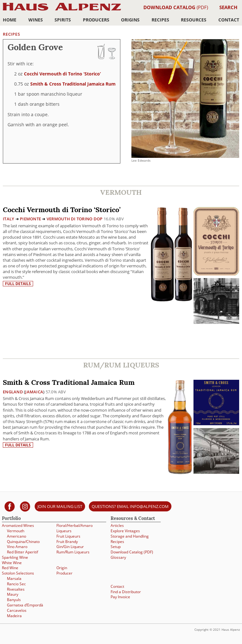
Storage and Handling (130, 536)
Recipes (160, 20)
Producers (96, 20)
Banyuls (14, 600)
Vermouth (16, 531)
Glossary (118, 557)
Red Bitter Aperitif (23, 552)
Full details (18, 284)
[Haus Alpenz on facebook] (10, 506)
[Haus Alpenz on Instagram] (25, 506)
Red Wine (10, 568)
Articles (117, 525)
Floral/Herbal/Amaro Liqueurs (75, 528)
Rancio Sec (16, 584)
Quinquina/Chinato (23, 542)
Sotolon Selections (18, 573)
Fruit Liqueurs (68, 536)
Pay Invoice (120, 597)
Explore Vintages (125, 531)
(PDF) (176, 7)
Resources (194, 20)
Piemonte (30, 219)
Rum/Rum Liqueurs (73, 552)
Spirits (63, 20)
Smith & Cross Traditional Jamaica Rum (73, 84)
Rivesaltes (16, 589)
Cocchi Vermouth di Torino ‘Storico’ (62, 74)
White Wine (12, 563)
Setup (116, 547)
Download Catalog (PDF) (132, 552)
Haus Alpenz (62, 10)
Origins (130, 20)
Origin (62, 568)
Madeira (14, 616)
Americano (17, 536)
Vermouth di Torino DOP (75, 219)
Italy (9, 219)
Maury (13, 594)
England (13, 392)
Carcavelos (17, 610)
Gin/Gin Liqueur (70, 547)
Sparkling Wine (15, 557)
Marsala (14, 578)
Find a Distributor (126, 592)
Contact (229, 20)
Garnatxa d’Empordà (25, 605)
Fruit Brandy (67, 542)
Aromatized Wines (18, 525)
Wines (36, 20)
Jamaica (34, 392)
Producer (64, 573)
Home (10, 20)
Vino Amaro (17, 547)
